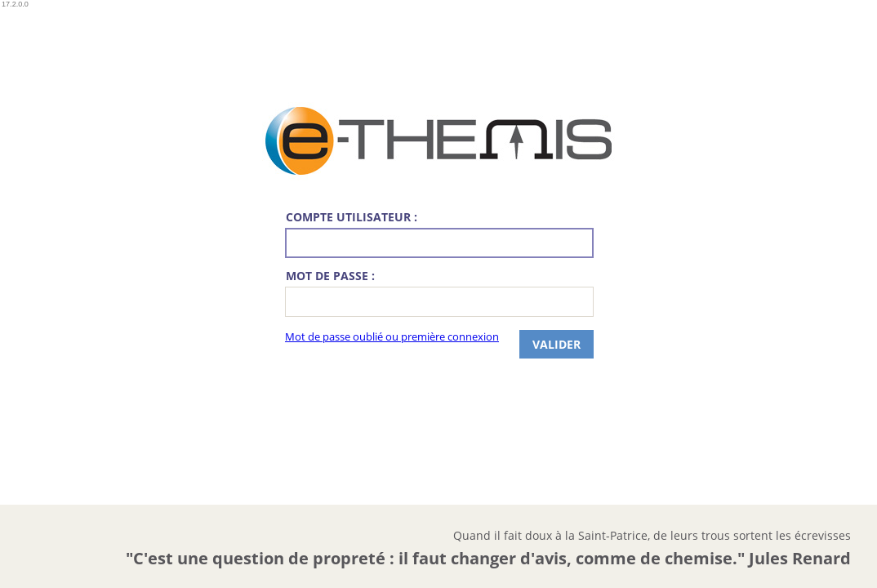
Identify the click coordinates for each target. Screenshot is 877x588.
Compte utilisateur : (352, 217)
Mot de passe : (330, 276)
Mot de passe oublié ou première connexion (392, 337)
